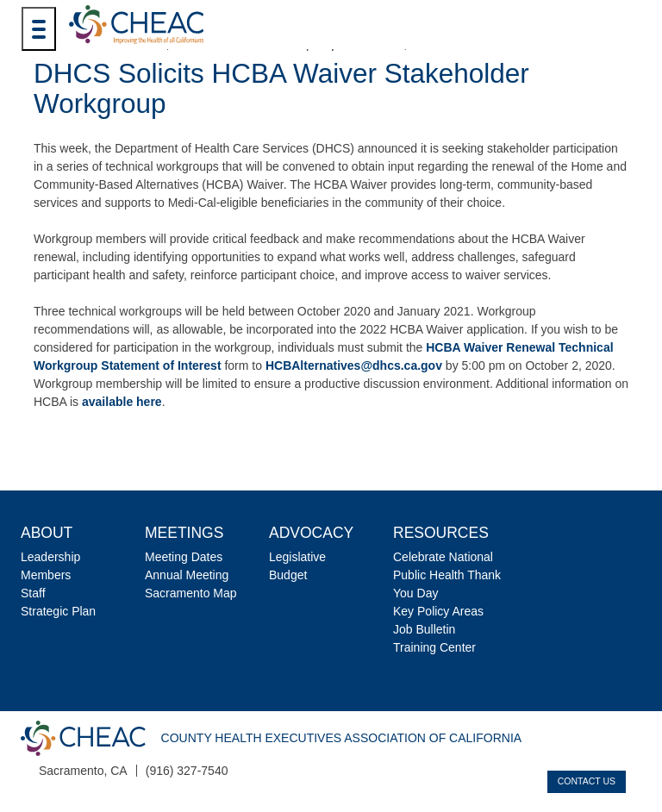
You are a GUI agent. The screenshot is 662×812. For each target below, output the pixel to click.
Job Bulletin (424, 629)
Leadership (50, 557)
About (47, 533)
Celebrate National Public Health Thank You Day (447, 575)
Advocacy (311, 533)
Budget (288, 575)
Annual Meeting (187, 575)
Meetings (184, 533)
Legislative (297, 557)
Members (46, 575)
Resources (441, 533)
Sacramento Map (191, 593)
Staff (33, 593)
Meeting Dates (184, 557)
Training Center (434, 647)
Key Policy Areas (438, 611)
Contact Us (587, 781)
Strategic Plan (58, 611)
